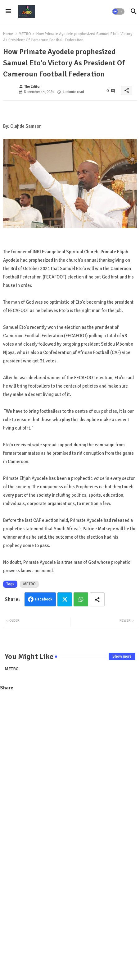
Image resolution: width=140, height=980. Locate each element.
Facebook (44, 599)
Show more (122, 656)
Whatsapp (81, 599)
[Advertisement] (70, 768)
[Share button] (97, 599)
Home (8, 34)
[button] (118, 12)
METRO (25, 34)
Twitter (65, 599)
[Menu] (8, 12)
